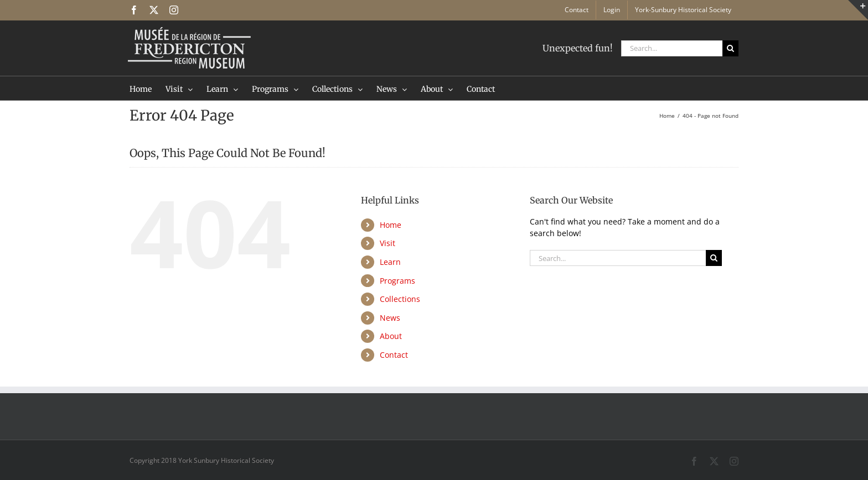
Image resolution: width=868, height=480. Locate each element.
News (390, 318)
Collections (400, 299)
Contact (394, 355)
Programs (397, 281)
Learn (390, 262)
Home (391, 225)
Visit (387, 243)
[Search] (730, 48)
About (391, 336)
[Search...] (672, 48)
